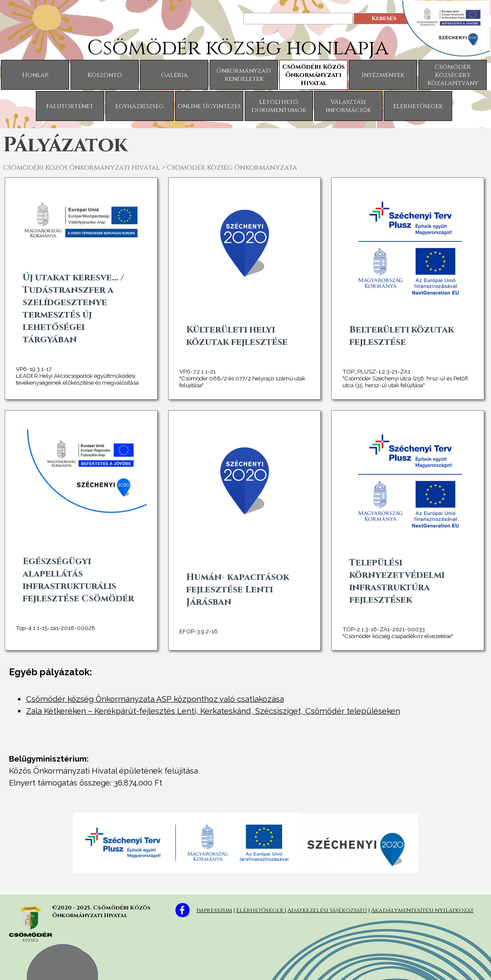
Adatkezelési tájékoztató (327, 910)
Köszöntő (105, 75)
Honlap (35, 75)
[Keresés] (298, 19)
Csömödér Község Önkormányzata (232, 168)
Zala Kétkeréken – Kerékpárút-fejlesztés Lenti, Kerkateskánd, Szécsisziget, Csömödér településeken (213, 711)
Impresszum (214, 910)
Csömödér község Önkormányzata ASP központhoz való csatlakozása (155, 699)
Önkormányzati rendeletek (244, 75)
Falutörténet (70, 106)
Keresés (384, 18)
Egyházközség (139, 106)
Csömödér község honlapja (238, 48)
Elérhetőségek (418, 106)
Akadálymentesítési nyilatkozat (422, 910)
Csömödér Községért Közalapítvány (453, 75)
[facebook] (183, 910)
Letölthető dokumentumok (279, 106)
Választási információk (348, 106)
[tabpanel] (246, 776)
